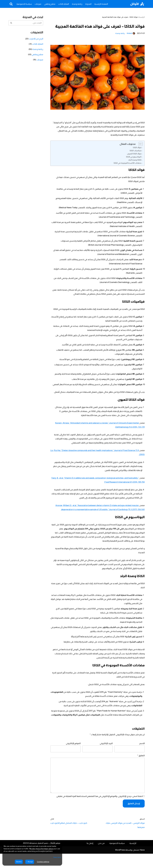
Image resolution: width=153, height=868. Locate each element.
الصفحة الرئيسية (101, 4)
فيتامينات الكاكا (136, 152)
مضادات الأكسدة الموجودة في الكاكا (128, 164)
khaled (130, 33)
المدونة (88, 4)
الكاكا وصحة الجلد (135, 161)
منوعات (38, 4)
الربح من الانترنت (36, 39)
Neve (142, 864)
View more (57, 857)
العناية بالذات (64, 4)
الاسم (142, 759)
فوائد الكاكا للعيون (134, 155)
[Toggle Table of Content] (139, 145)
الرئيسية (142, 17)
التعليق (141, 772)
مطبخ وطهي (50, 4)
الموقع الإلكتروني (73, 759)
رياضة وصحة (77, 4)
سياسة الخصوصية (24, 4)
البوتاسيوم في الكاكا (134, 158)
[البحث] (11, 4)
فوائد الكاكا (137, 149)
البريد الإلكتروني (106, 759)
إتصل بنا (90, 858)
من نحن (101, 858)
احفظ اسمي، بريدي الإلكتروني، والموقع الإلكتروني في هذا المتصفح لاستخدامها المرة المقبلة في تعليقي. (100, 814)
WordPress (120, 864)
